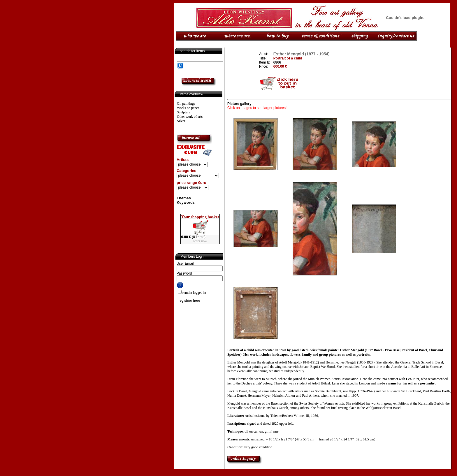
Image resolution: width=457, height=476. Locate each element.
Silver (181, 121)
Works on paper (188, 108)
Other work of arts (190, 117)
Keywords (186, 202)
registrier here (189, 301)
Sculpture (184, 112)
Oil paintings (186, 103)
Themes (184, 198)
